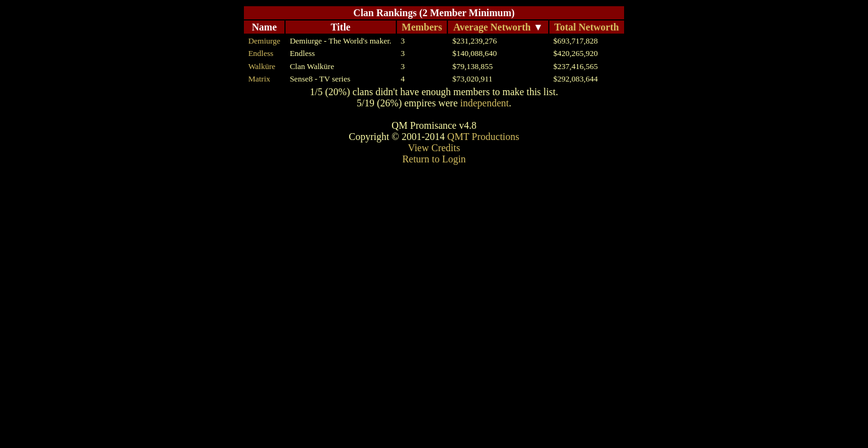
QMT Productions (483, 137)
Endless (261, 53)
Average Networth (492, 27)
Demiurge (264, 41)
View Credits (434, 148)
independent (484, 103)
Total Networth (587, 27)
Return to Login (434, 159)
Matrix (259, 79)
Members (422, 27)
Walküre (262, 66)
